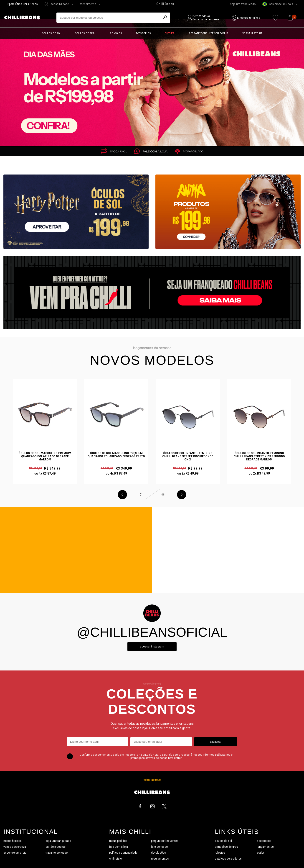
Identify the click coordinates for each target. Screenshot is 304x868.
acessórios (264, 841)
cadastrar (216, 742)
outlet (261, 853)
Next (182, 495)
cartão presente (56, 847)
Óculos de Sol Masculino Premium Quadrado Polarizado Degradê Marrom (45, 456)
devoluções (158, 853)
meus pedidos (118, 841)
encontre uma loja (15, 853)
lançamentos (265, 847)
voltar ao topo (152, 780)
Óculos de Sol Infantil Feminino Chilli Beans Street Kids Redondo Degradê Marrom (259, 456)
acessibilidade (60, 4)
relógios (220, 853)
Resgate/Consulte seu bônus (209, 33)
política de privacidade (123, 853)
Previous (122, 495)
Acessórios (143, 33)
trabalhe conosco (57, 853)
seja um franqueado (243, 4)
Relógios (116, 33)
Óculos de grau (86, 33)
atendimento (88, 4)
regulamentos (160, 859)
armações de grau (226, 847)
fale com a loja (119, 847)
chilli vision (116, 859)
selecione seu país (278, 4)
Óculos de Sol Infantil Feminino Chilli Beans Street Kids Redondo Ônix (188, 456)
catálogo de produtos (228, 859)
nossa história (13, 841)
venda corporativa (15, 847)
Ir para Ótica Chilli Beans (22, 4)
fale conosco (159, 847)
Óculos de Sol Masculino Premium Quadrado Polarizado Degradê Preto (116, 455)
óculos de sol (223, 841)
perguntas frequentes (165, 841)
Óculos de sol (52, 33)
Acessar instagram (152, 647)
